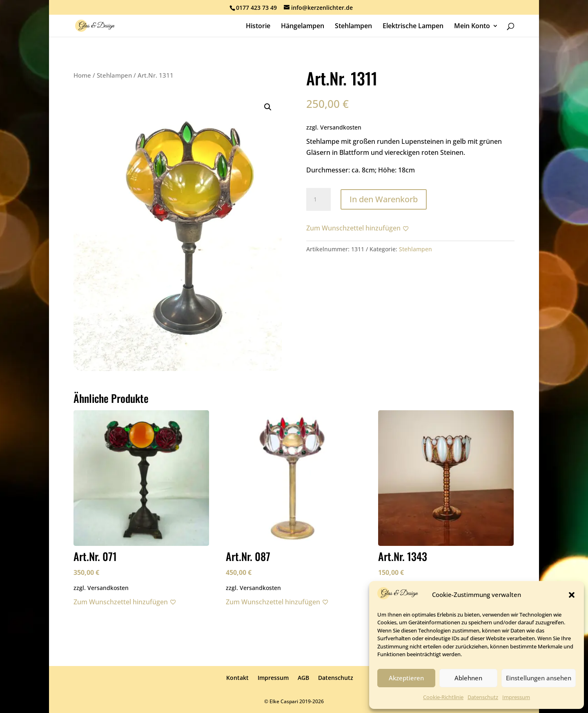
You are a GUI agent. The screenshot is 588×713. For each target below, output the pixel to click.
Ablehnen (468, 678)
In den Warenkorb (384, 199)
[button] (572, 595)
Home (82, 75)
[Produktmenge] (318, 199)
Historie (258, 27)
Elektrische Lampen (413, 27)
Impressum (516, 697)
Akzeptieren (406, 678)
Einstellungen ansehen (539, 678)
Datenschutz (483, 697)
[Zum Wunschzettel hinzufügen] (358, 228)
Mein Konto (472, 27)
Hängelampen (303, 27)
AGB (303, 678)
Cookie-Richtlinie (443, 697)
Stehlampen (353, 27)
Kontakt (237, 678)
